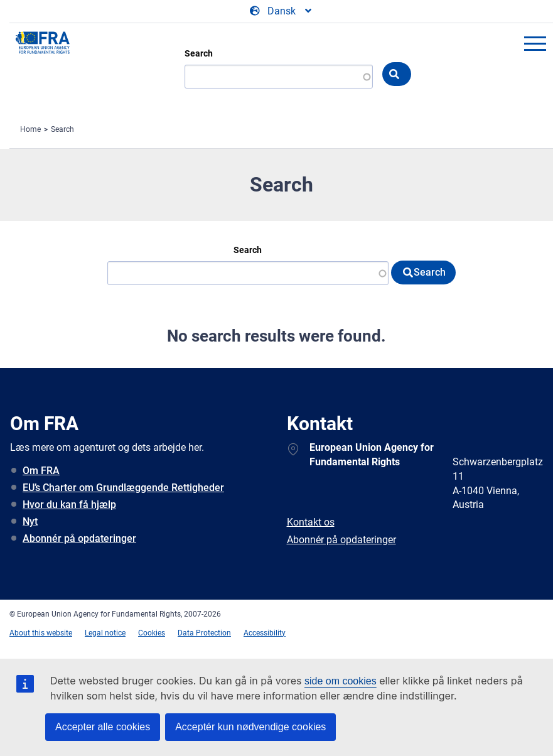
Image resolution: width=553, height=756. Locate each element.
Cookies (152, 633)
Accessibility (265, 633)
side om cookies (341, 681)
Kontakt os (311, 522)
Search (199, 53)
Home (30, 129)
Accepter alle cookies (103, 727)
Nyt (30, 521)
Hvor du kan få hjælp (69, 505)
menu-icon (535, 43)
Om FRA (41, 471)
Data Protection (204, 633)
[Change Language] (282, 11)
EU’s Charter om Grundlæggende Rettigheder (123, 488)
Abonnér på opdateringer (79, 538)
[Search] (248, 273)
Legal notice (105, 633)
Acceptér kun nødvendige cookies (250, 727)
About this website (41, 633)
